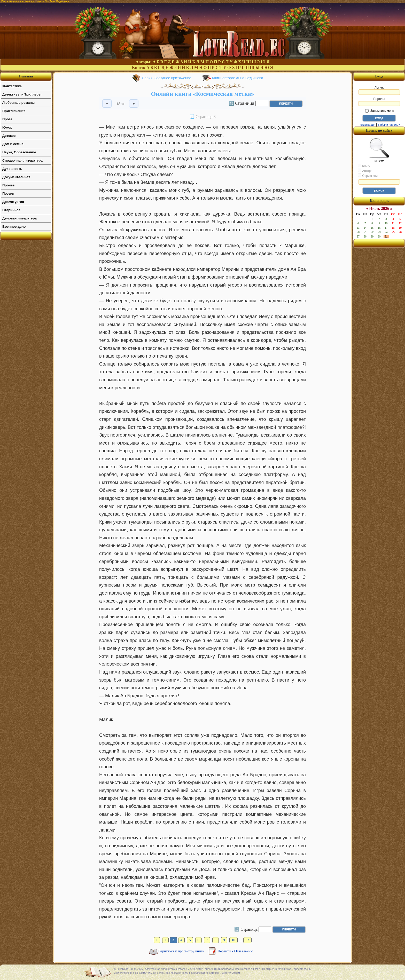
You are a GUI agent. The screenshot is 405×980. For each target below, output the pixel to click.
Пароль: (379, 102)
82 (247, 940)
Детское (9, 136)
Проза (7, 119)
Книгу (364, 166)
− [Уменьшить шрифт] (107, 104)
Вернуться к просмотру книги (182, 951)
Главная (26, 76)
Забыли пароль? (389, 125)
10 (233, 940)
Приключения (14, 111)
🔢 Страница (242, 103)
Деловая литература (20, 218)
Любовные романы (18, 103)
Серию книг (368, 176)
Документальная (16, 177)
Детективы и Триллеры (22, 94)
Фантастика (12, 86)
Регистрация (367, 125)
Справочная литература (22, 160)
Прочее (8, 185)
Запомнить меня (380, 111)
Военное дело (14, 227)
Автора (365, 171)
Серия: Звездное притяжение (166, 78)
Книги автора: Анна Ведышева (237, 78)
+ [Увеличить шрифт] (134, 104)
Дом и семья (13, 144)
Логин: (379, 90)
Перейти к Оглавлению (236, 951)
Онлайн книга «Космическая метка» (203, 94)
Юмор (7, 127)
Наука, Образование (19, 152)
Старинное (11, 210)
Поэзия (8, 193)
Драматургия (13, 202)
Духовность (12, 169)
